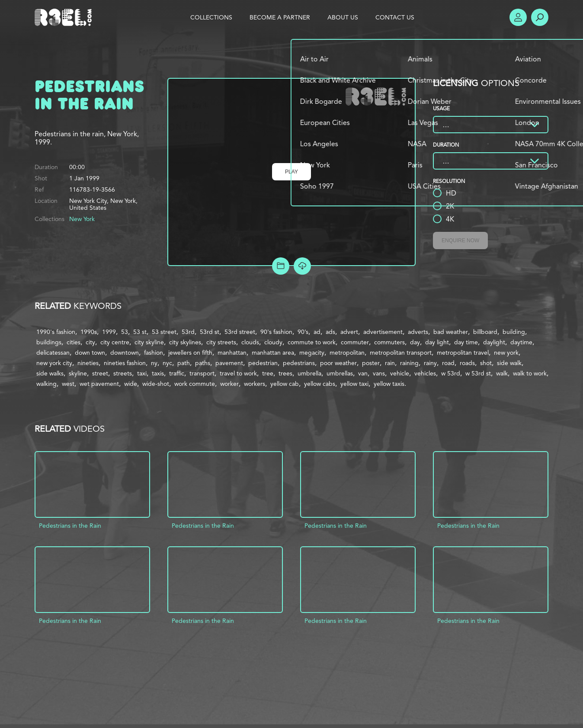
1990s (89, 332)
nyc (167, 363)
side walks (50, 373)
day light (437, 342)
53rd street (240, 332)
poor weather (338, 363)
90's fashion (276, 332)
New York (82, 219)
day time (466, 342)
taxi (142, 373)
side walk (509, 363)
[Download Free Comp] (302, 266)
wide (131, 384)
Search (540, 17)
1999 (109, 332)
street (100, 373)
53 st (140, 332)
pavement (229, 363)
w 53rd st (478, 373)
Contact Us (395, 17)
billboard (485, 332)
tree (268, 373)
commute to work (312, 342)
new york (506, 353)
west (68, 384)
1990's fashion (56, 332)
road (448, 363)
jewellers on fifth (190, 353)
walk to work (530, 373)
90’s (303, 332)
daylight (494, 342)
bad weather (451, 332)
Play (291, 172)
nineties (88, 363)
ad (317, 332)
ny (154, 363)
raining (409, 363)
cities (74, 342)
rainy (430, 363)
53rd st (210, 332)
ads (330, 332)
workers (255, 384)
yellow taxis (389, 384)
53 (125, 332)
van (363, 373)
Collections (211, 17)
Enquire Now (460, 241)
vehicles (425, 373)
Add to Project (281, 266)
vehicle (400, 373)
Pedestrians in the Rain (70, 526)
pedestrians (299, 363)
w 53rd (451, 373)
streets (123, 373)
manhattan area (273, 353)
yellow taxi (354, 384)
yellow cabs (320, 384)
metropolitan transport (401, 353)
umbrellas (340, 373)
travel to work (238, 373)
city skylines (185, 342)
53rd (188, 332)
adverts (418, 332)
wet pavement (99, 384)
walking (46, 384)
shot (486, 363)
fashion (154, 353)
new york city (54, 363)
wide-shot (156, 384)
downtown (125, 353)
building (514, 332)
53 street (164, 332)
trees (285, 373)
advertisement (383, 332)
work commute (195, 384)
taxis (158, 373)
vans (379, 373)
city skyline (149, 342)
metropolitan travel (463, 353)
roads (467, 363)
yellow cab (285, 384)
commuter (355, 342)
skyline (78, 373)
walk (502, 373)
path (184, 363)
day (415, 342)
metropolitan (347, 353)
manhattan (232, 353)
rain (390, 363)
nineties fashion (125, 363)
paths (203, 363)
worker (229, 384)
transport (202, 373)
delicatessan (53, 353)
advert (349, 332)
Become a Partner (280, 17)
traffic (177, 373)
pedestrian (263, 363)
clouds (250, 342)
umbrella (309, 373)
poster (371, 363)
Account (518, 17)
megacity (312, 353)
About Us (343, 17)
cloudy (273, 342)
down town (90, 353)
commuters (389, 342)
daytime (521, 342)
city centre (115, 342)
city (90, 342)
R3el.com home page (65, 17)
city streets (221, 342)
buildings (49, 342)
